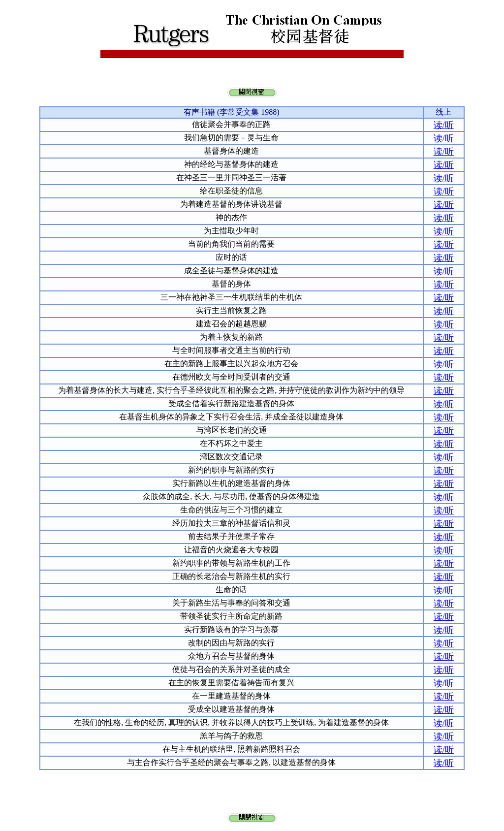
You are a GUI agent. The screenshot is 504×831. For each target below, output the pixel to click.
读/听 (444, 125)
